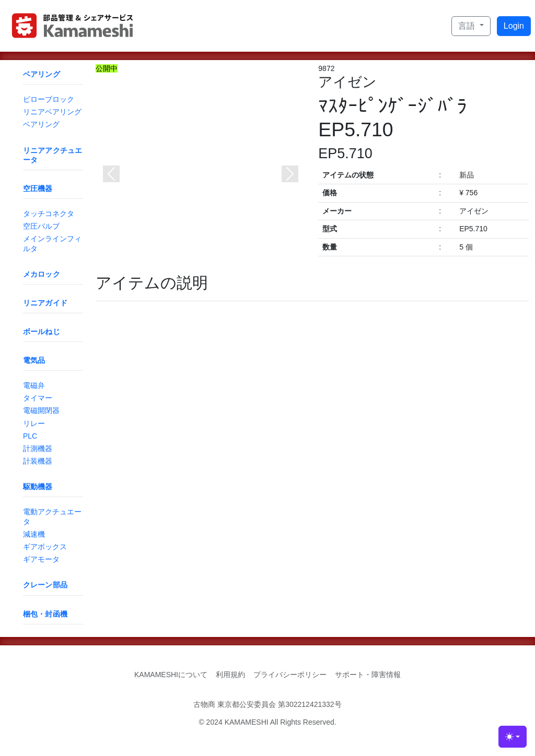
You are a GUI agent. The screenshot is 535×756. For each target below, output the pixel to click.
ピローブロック (49, 99)
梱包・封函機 (45, 614)
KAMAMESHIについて (171, 675)
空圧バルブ (41, 226)
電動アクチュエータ (52, 516)
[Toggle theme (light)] (513, 737)
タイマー (38, 398)
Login (514, 26)
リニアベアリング (52, 112)
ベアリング (42, 74)
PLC (30, 436)
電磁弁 (34, 385)
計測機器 (38, 448)
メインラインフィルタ (52, 243)
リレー (34, 423)
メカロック (42, 274)
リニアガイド (45, 303)
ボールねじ (42, 332)
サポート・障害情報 (368, 675)
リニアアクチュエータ (53, 155)
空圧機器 (38, 188)
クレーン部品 (45, 585)
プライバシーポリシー (290, 675)
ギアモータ (41, 559)
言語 (468, 26)
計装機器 (38, 461)
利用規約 (230, 675)
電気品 (34, 360)
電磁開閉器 (41, 410)
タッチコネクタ (49, 214)
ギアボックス (45, 547)
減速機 (34, 534)
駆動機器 (38, 487)
